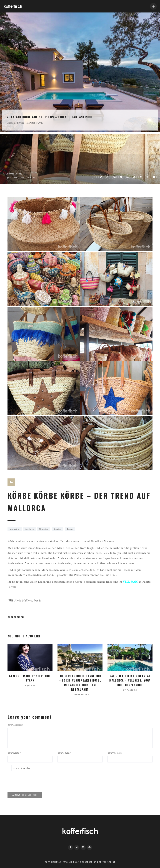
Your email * (64, 753)
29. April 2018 (130, 690)
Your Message (15, 725)
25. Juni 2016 (10, 178)
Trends (70, 529)
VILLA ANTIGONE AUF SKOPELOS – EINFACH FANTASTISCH (49, 117)
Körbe (18, 601)
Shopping (44, 529)
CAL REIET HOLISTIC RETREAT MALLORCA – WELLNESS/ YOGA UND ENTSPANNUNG (130, 680)
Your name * (14, 753)
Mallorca (29, 529)
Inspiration (15, 529)
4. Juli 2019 (30, 686)
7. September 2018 (80, 695)
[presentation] (30, 781)
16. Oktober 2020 (34, 123)
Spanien (57, 529)
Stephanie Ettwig (15, 123)
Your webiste (115, 753)
